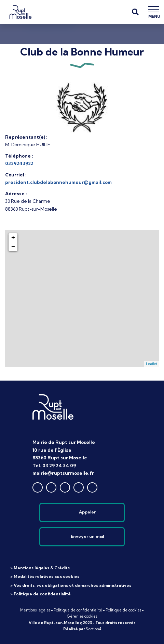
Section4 (93, 629)
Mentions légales (35, 610)
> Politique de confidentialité (40, 594)
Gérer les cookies (82, 616)
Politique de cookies (123, 610)
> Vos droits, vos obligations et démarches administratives (71, 585)
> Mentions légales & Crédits (40, 568)
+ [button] (13, 238)
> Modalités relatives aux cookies (45, 576)
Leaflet (152, 364)
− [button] (13, 247)
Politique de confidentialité (78, 610)
